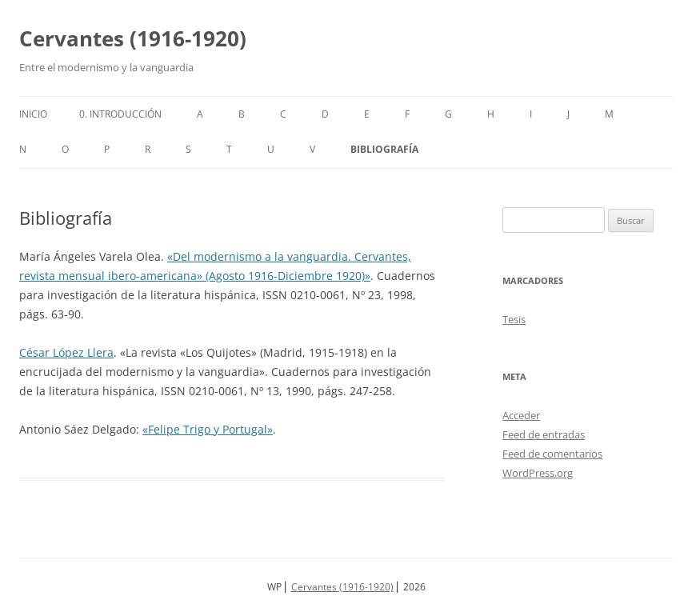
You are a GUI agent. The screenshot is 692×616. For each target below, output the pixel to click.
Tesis (514, 319)
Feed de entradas (544, 434)
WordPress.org (538, 473)
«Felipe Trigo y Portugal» (208, 429)
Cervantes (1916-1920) (133, 38)
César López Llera (66, 352)
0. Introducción (120, 114)
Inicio (33, 114)
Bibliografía (384, 149)
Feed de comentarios (552, 454)
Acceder (521, 415)
